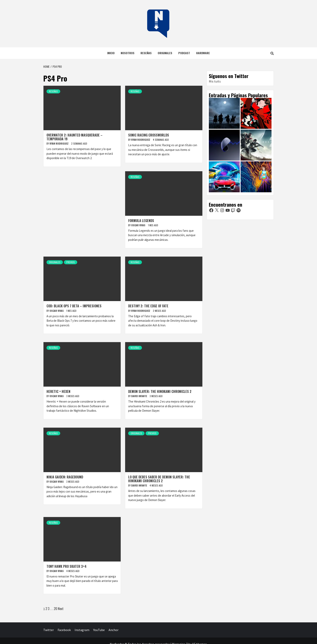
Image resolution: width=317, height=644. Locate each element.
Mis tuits (215, 81)
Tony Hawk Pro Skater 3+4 (67, 566)
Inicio (111, 53)
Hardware (203, 53)
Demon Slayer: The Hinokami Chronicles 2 (160, 391)
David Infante (139, 396)
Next (61, 609)
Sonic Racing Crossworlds (149, 135)
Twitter (49, 630)
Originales (165, 53)
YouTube (99, 630)
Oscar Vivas (139, 225)
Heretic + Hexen (58, 391)
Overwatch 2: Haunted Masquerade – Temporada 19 (74, 137)
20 (55, 609)
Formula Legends (141, 221)
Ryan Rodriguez (59, 143)
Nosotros (128, 53)
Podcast (184, 53)
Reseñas (146, 53)
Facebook (64, 630)
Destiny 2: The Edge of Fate (148, 306)
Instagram (82, 630)
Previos (71, 262)
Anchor (114, 630)
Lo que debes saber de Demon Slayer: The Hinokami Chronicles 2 (159, 479)
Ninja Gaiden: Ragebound (65, 477)
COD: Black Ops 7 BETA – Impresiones (74, 306)
